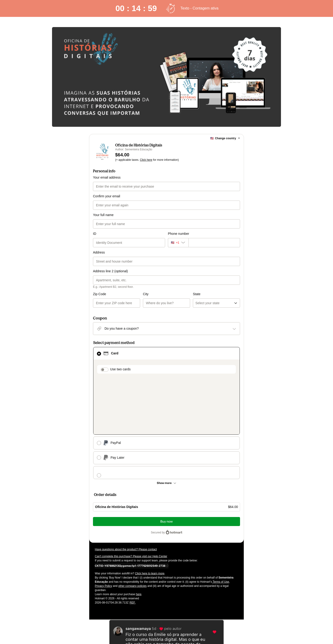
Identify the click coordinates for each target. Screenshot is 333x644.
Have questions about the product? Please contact (126, 495)
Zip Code (100, 294)
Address (99, 252)
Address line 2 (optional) (110, 271)
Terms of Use (221, 527)
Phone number (179, 234)
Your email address (107, 177)
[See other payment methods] (166, 429)
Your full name (103, 215)
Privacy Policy (103, 532)
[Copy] (130, 511)
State (172, 294)
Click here (146, 160)
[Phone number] (214, 243)
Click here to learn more (150, 519)
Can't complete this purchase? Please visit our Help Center (131, 502)
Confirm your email (106, 196)
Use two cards (120, 369)
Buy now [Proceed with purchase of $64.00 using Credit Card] (166, 467)
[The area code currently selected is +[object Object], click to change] (178, 243)
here (139, 540)
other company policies (132, 532)
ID (95, 234)
